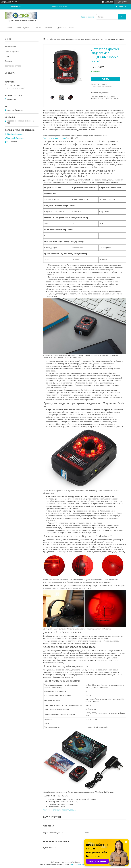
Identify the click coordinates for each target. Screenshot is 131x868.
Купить (105, 79)
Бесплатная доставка (100, 93)
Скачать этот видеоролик (54, 138)
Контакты (49, 28)
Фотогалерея (10, 47)
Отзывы (8, 61)
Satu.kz (78, 862)
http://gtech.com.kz (15, 134)
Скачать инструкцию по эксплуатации (60, 810)
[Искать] (122, 17)
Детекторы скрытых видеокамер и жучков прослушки (75, 39)
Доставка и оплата (66, 28)
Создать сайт (6, 2)
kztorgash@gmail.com (16, 138)
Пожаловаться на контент (81, 864)
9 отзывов (109, 2)
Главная (8, 28)
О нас (39, 28)
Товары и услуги (23, 28)
